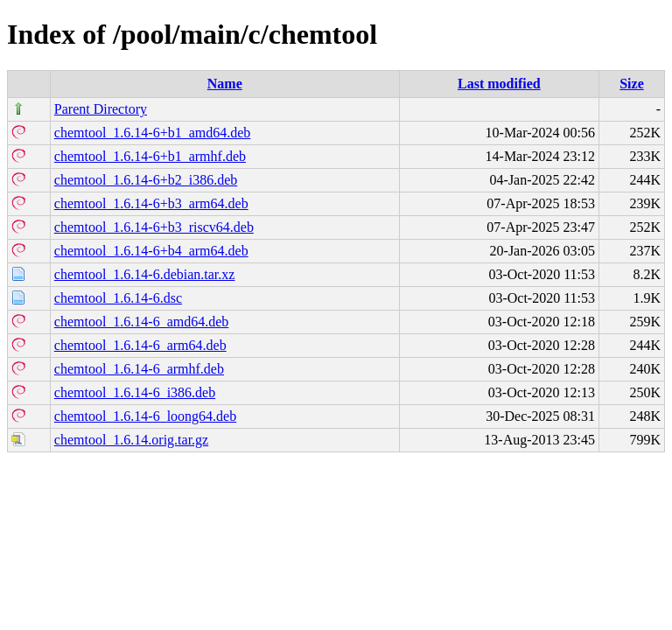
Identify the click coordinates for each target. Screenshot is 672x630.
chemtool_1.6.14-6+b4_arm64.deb (151, 251)
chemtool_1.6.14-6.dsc (118, 298)
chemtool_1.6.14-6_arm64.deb (140, 345)
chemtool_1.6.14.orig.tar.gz (131, 440)
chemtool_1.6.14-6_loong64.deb (145, 416)
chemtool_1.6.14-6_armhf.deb (139, 369)
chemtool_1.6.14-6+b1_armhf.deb (150, 156)
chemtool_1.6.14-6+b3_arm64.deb (151, 203)
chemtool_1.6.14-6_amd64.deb (142, 322)
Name (225, 84)
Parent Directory (101, 109)
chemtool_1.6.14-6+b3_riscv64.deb (154, 227)
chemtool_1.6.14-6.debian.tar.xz (145, 274)
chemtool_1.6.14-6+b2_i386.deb (146, 180)
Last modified (499, 84)
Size (632, 84)
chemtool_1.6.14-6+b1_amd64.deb (153, 133)
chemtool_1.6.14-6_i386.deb (135, 392)
